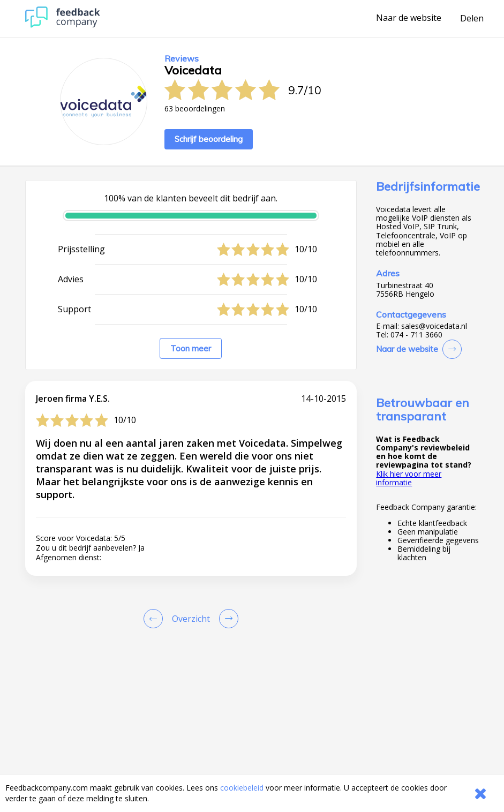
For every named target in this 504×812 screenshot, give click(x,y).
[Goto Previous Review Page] (155, 619)
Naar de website (409, 18)
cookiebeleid (242, 788)
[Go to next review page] (227, 619)
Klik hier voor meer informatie (409, 478)
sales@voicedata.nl (434, 326)
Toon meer (191, 348)
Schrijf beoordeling (209, 139)
